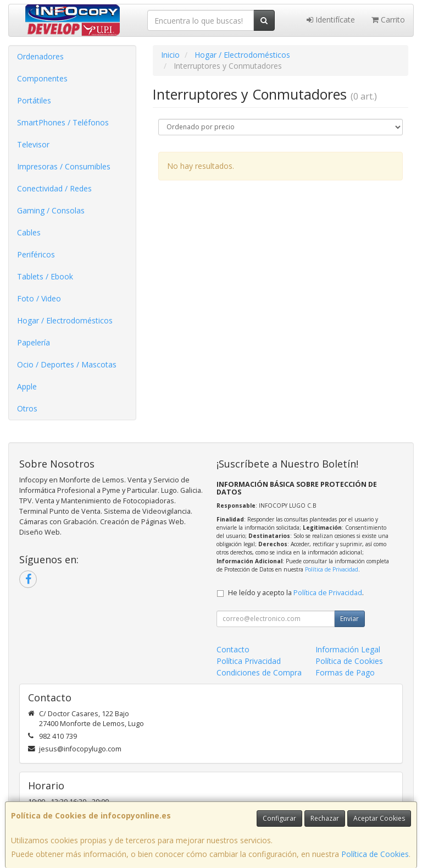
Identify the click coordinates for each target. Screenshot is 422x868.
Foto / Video (39, 298)
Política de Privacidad (332, 569)
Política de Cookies (375, 854)
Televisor (33, 144)
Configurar (279, 818)
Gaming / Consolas (51, 210)
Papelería (34, 342)
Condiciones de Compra (259, 672)
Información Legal (348, 649)
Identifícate (331, 20)
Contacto (233, 649)
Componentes (42, 78)
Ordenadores (40, 56)
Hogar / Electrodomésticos (65, 320)
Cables (29, 232)
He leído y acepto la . (296, 593)
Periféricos (36, 254)
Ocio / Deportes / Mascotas (67, 364)
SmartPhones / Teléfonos (63, 122)
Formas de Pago (345, 672)
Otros (27, 408)
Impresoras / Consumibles (64, 166)
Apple (27, 386)
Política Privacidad (249, 661)
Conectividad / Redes (54, 188)
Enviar (349, 619)
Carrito (388, 20)
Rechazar (325, 818)
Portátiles (34, 100)
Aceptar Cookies (379, 818)
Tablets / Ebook (45, 276)
